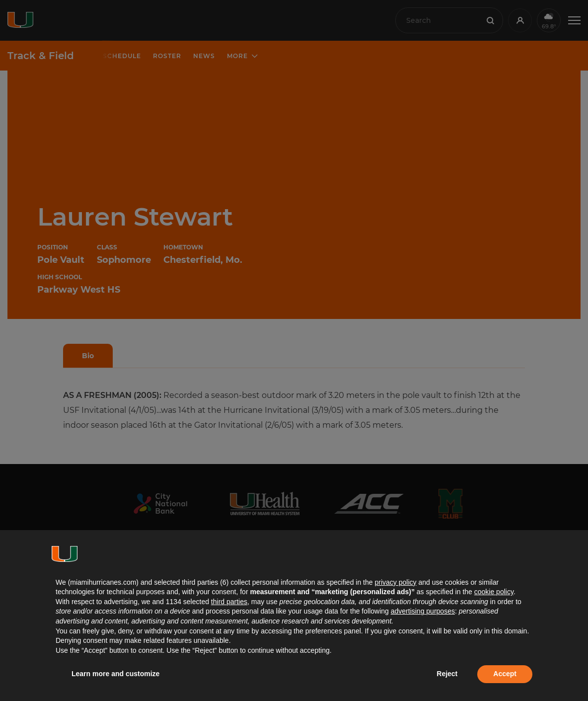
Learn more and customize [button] (115, 674)
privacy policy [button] (395, 582)
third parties (229, 602)
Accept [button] (505, 674)
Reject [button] (447, 674)
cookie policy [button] (494, 592)
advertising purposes (423, 611)
